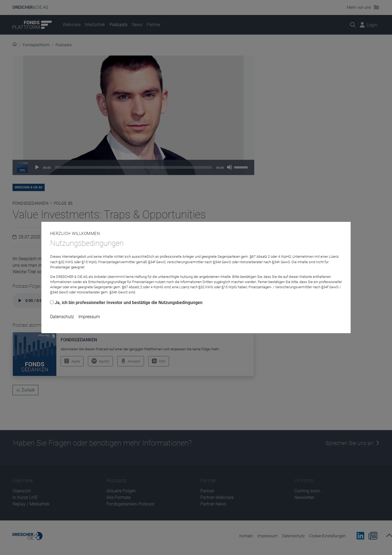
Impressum (89, 317)
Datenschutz (62, 317)
